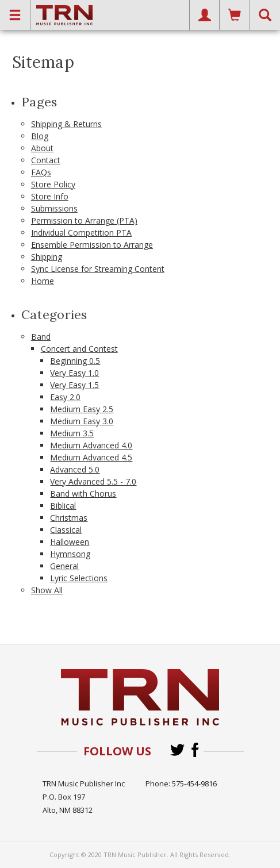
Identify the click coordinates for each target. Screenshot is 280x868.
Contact (46, 160)
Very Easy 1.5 (74, 385)
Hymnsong (70, 554)
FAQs (41, 172)
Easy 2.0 (65, 397)
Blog (40, 136)
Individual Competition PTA (81, 233)
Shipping (47, 257)
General (64, 566)
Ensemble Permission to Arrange (92, 245)
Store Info (50, 196)
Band (41, 337)
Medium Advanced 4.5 (91, 457)
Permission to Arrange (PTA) (84, 220)
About (42, 148)
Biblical (63, 506)
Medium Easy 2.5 (82, 409)
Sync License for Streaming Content (98, 269)
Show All (47, 590)
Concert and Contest (79, 349)
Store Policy (53, 184)
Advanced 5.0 (75, 469)
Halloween (70, 542)
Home (43, 281)
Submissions (54, 208)
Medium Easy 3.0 (82, 421)
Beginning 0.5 (75, 361)
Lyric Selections (79, 578)
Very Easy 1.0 (74, 373)
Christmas (69, 518)
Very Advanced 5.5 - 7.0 (93, 481)
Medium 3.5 (72, 433)
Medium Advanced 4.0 (91, 445)
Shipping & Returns (66, 124)
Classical (66, 530)
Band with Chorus (83, 493)
